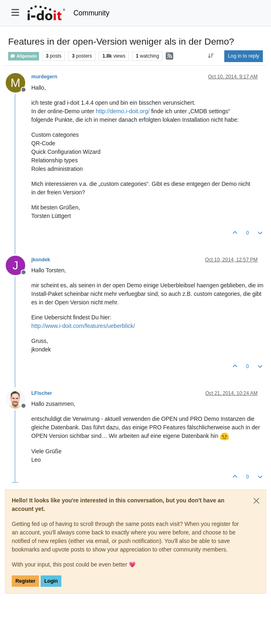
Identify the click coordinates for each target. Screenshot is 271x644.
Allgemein (24, 56)
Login (51, 581)
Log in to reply (244, 56)
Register (25, 581)
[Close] (256, 501)
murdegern (44, 77)
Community (92, 13)
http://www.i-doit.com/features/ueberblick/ (83, 326)
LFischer (42, 393)
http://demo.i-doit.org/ (123, 111)
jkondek (41, 260)
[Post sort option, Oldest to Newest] (211, 56)
